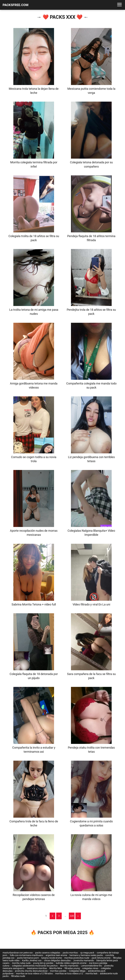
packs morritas (70, 953)
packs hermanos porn (28, 958)
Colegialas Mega (77, 971)
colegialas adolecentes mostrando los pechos (35, 966)
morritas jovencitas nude (77, 958)
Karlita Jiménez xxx (32, 960)
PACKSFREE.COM (16, 5)
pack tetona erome (101, 958)
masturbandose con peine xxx (18, 953)
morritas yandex (58, 971)
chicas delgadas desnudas (57, 960)
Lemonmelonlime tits (91, 966)
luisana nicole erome (52, 958)
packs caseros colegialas (48, 953)
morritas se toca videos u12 (69, 973)
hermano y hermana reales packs (86, 955)
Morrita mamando (69, 966)
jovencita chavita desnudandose (31, 971)
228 (72, 916)
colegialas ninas (90, 968)
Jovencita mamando (83, 960)
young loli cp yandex (43, 963)
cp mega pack (87, 953)
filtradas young (72, 968)
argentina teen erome (56, 955)
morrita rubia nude (21, 963)
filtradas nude (18, 976)
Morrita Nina (56, 968)
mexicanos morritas (37, 968)
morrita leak (91, 973)
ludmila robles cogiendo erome (71, 963)
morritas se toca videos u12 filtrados (34, 973)
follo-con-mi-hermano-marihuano (26, 955)
